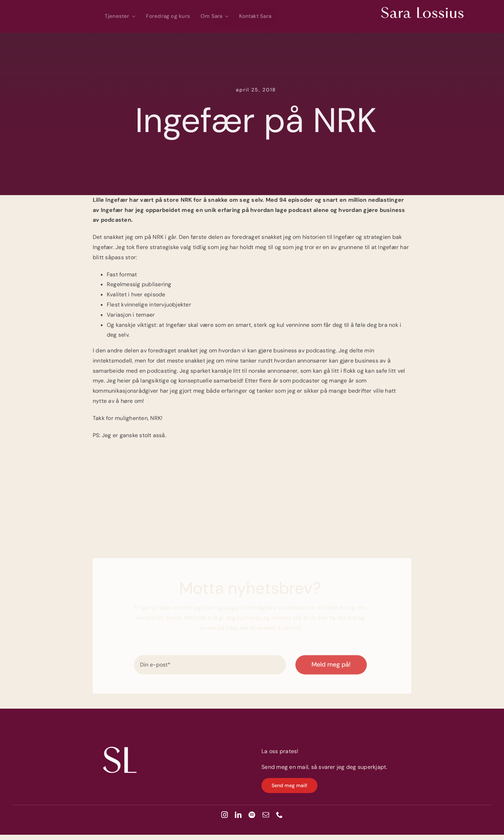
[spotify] (252, 815)
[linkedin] (238, 815)
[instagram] (225, 815)
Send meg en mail (285, 767)
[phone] (279, 815)
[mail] (266, 815)
